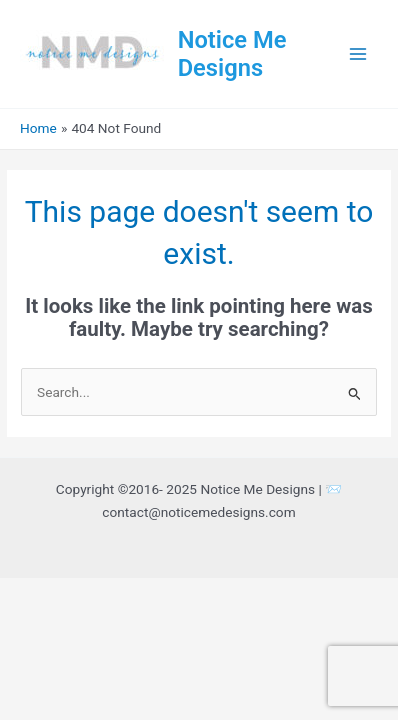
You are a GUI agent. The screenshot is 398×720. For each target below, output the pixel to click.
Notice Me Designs (232, 54)
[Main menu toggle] (358, 54)
